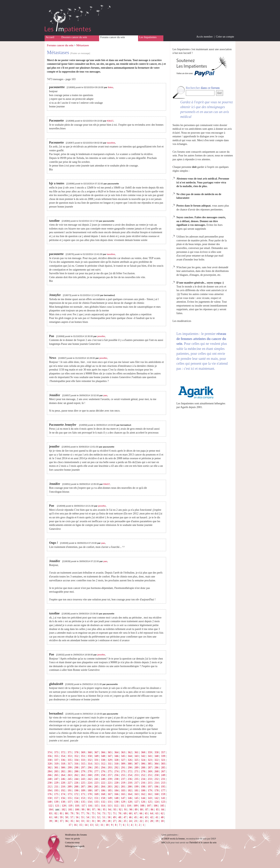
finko (110, 87)
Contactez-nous (72, 843)
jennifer (101, 336)
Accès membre (204, 37)
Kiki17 (110, 121)
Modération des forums (76, 835)
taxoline (111, 143)
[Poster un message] (80, 53)
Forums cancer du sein (113, 37)
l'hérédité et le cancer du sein (203, 843)
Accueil (50, 37)
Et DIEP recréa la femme (173, 839)
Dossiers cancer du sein (74, 37)
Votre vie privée (72, 839)
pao (105, 395)
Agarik (184, 407)
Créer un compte (225, 37)
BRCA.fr (166, 843)
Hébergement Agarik (75, 846)
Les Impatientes (148, 37)
